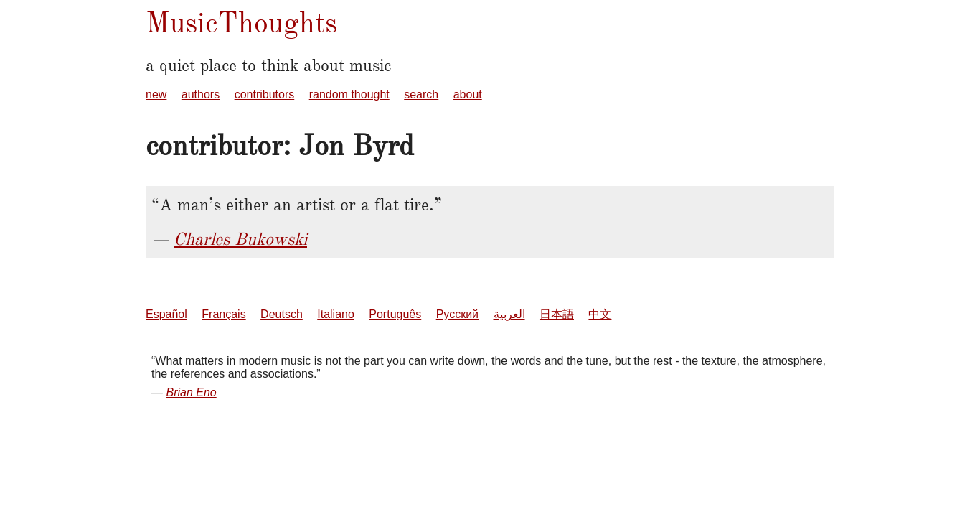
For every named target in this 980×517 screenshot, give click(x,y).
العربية (509, 314)
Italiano (336, 314)
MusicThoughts (241, 23)
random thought (349, 94)
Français (223, 314)
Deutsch (282, 314)
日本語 (557, 314)
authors (201, 94)
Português (395, 314)
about (468, 94)
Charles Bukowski (240, 239)
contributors (265, 94)
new (156, 94)
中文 (600, 314)
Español (166, 314)
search (421, 94)
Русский (457, 314)
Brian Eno (191, 392)
